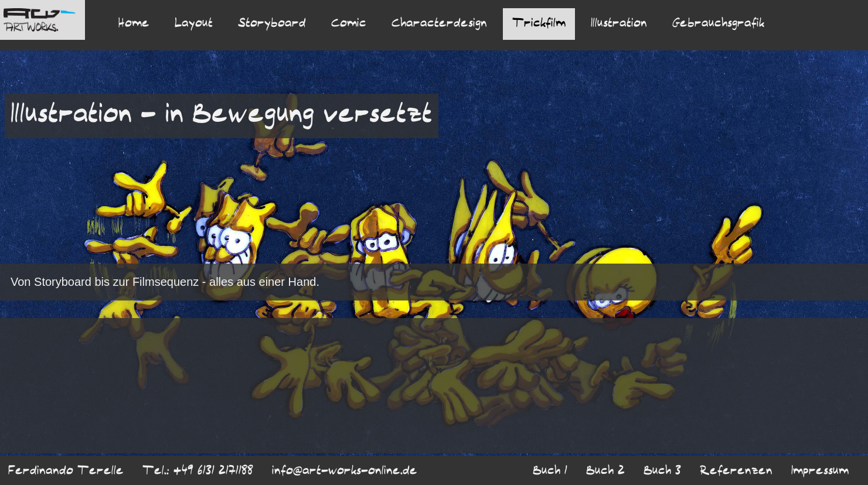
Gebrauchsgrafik (718, 24)
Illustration (619, 24)
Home (134, 24)
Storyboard (272, 24)
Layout (194, 24)
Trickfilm (539, 24)
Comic (349, 24)
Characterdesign (439, 24)
